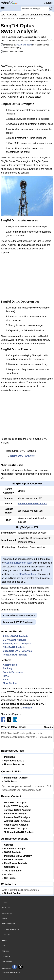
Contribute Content (11, 929)
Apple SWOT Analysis (16, 806)
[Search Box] (35, 9)
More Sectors (10, 683)
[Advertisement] (27, 59)
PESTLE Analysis (14, 860)
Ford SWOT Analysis (15, 803)
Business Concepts (15, 849)
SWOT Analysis (13, 852)
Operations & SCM (14, 761)
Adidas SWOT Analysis (15, 636)
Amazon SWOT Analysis (17, 817)
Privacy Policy (8, 924)
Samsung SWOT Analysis (17, 644)
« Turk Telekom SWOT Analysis (19, 615)
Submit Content (13, 893)
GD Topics (10, 878)
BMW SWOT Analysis (15, 640)
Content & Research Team (19, 563)
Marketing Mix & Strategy (18, 856)
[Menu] (3, 9)
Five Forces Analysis (16, 863)
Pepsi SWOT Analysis (16, 829)
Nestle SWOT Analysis (16, 825)
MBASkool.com (15, 972)
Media (4, 940)
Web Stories (7, 962)
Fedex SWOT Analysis (15, 655)
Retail (6, 680)
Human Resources (14, 764)
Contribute (27, 708)
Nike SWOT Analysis (14, 647)
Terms (5, 919)
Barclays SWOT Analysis (17, 810)
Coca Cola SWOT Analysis (17, 651)
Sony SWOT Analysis (15, 814)
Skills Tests (10, 781)
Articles (8, 874)
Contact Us (7, 913)
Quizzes (5, 946)
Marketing (10, 757)
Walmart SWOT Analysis (17, 821)
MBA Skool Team (24, 45)
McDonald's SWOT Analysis (19, 832)
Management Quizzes (16, 778)
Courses (48, 3)
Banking (7, 668)
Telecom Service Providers (32, 504)
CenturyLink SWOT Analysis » (18, 622)
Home (4, 902)
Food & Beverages (13, 672)
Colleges (6, 935)
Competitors (11, 867)
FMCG (6, 676)
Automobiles (10, 665)
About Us (48, 727)
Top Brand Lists (13, 871)
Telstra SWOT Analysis (22, 456)
